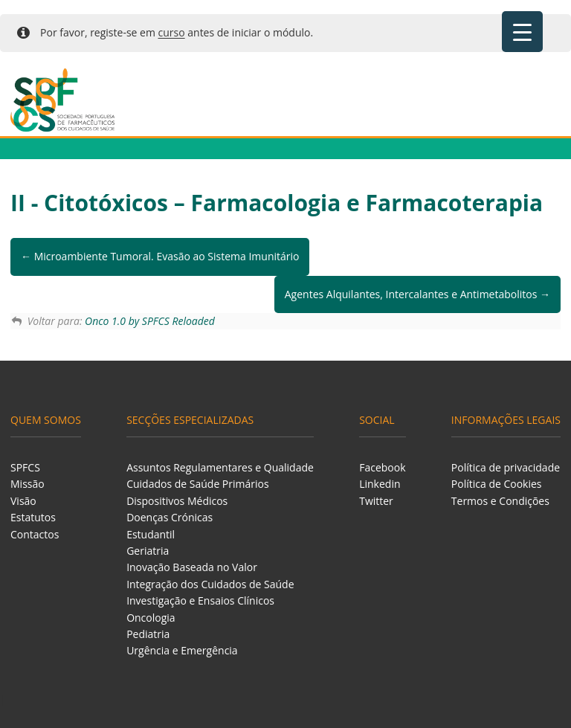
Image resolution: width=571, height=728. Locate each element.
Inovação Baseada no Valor (192, 567)
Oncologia (151, 618)
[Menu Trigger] (522, 32)
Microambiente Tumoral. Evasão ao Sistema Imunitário (160, 256)
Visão (23, 501)
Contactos (35, 534)
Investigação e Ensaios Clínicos (200, 600)
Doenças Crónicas (170, 517)
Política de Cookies (497, 484)
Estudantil (151, 534)
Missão (28, 484)
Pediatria (148, 634)
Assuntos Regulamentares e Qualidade (220, 467)
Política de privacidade (506, 467)
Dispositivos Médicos (177, 501)
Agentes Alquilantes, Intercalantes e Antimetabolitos (417, 294)
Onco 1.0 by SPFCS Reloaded (150, 321)
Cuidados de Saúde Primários (198, 484)
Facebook (382, 467)
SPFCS (25, 467)
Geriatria (148, 551)
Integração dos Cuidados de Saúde (210, 584)
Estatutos (33, 517)
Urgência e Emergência (182, 650)
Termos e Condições (500, 501)
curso (172, 32)
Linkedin (380, 484)
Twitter (376, 501)
